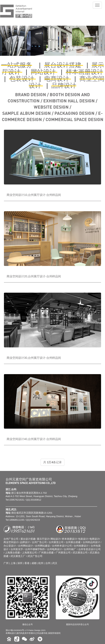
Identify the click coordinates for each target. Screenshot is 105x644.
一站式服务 (17, 65)
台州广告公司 (11, 539)
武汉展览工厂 (18, 556)
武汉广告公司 (35, 556)
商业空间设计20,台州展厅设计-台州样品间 (34, 276)
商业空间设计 (11, 542)
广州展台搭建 (46, 552)
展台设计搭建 (64, 65)
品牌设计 (64, 86)
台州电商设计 (54, 549)
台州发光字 (17, 549)
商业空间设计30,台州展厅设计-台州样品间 (34, 358)
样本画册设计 (84, 72)
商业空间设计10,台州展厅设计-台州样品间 (34, 195)
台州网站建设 (42, 546)
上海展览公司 (29, 552)
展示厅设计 (43, 539)
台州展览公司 (56, 542)
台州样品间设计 (91, 542)
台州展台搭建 (73, 542)
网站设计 (44, 72)
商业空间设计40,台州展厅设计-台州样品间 (34, 439)
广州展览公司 (63, 552)
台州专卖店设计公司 (89, 549)
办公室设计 (10, 546)
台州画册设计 (81, 546)
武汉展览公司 (80, 552)
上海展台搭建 (12, 552)
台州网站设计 (25, 546)
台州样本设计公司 (62, 546)
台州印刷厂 (70, 549)
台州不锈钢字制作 (35, 549)
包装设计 (23, 79)
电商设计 (58, 79)
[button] (8, 41)
